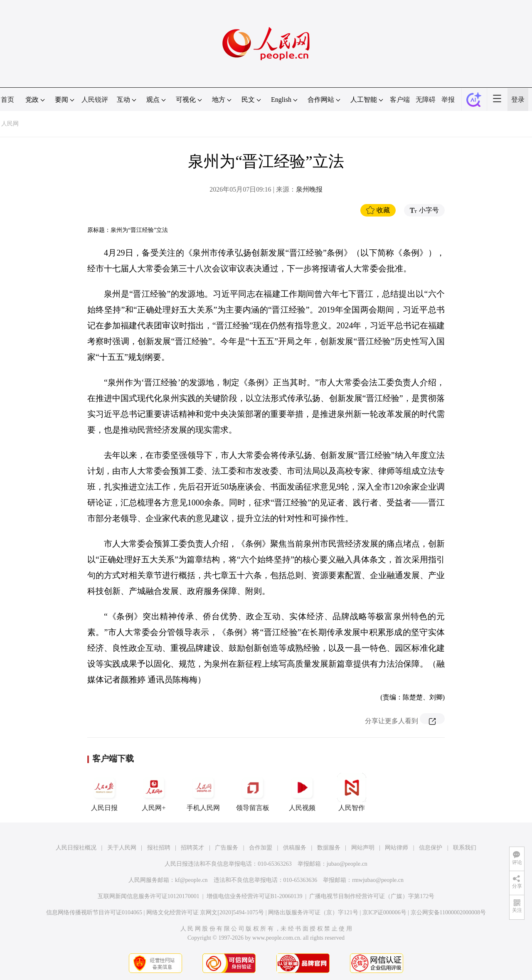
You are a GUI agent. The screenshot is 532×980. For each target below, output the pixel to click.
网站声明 (363, 848)
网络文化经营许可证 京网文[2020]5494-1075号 (205, 912)
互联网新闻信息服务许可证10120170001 (149, 896)
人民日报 (104, 792)
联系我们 (465, 848)
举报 (448, 100)
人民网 (10, 124)
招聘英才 (192, 848)
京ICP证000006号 (384, 912)
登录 (518, 100)
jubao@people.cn (347, 864)
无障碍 (426, 100)
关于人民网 (122, 848)
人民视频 (302, 792)
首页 (7, 100)
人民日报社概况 (76, 848)
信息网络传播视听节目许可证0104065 (94, 912)
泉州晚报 (309, 189)
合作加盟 (261, 848)
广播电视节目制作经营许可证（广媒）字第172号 (372, 896)
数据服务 (329, 848)
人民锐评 (95, 100)
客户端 (400, 100)
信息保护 (431, 848)
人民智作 (352, 792)
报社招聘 (159, 848)
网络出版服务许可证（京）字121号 (313, 912)
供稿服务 (295, 848)
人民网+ (154, 792)
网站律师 (397, 848)
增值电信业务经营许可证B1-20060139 (255, 896)
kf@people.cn (191, 880)
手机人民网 (203, 792)
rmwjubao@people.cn (378, 880)
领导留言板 (253, 792)
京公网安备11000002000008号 (448, 912)
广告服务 (227, 848)
